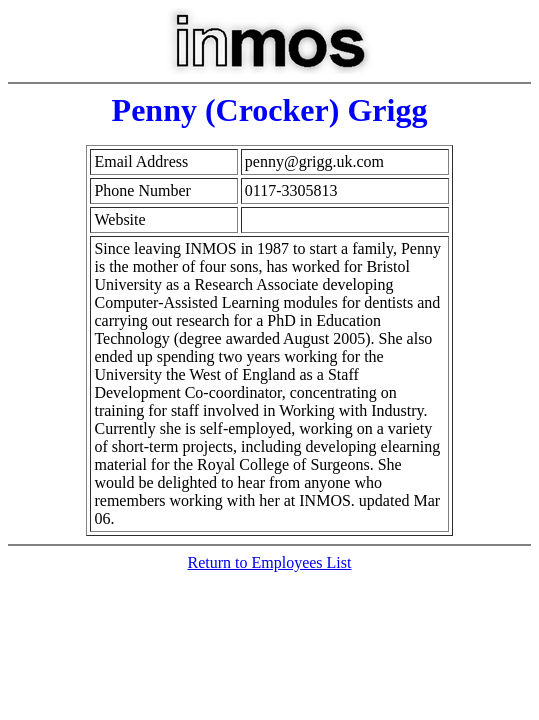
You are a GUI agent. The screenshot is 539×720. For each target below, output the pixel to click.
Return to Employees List (270, 562)
